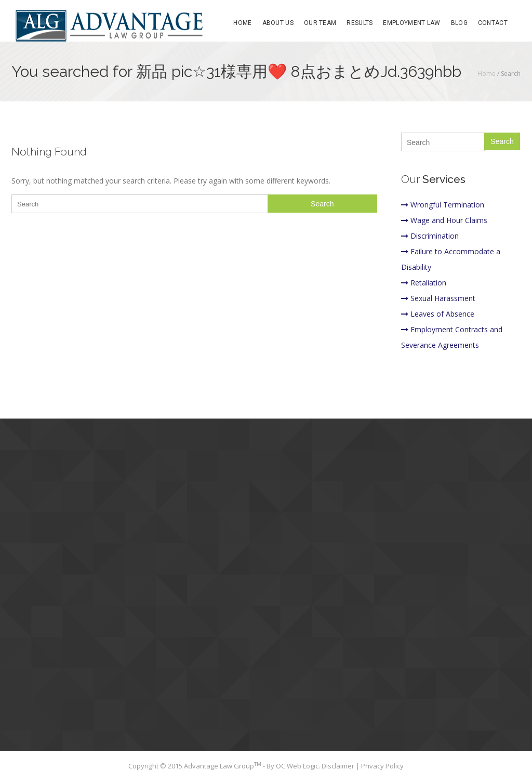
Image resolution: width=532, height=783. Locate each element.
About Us (278, 23)
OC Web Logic (297, 766)
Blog (459, 23)
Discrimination (430, 236)
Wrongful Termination (443, 205)
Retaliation (424, 283)
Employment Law (411, 23)
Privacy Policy (382, 766)
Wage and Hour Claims (444, 220)
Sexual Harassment (438, 298)
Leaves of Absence (438, 314)
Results (360, 23)
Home (242, 23)
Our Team (320, 23)
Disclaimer (339, 766)
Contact (493, 23)
